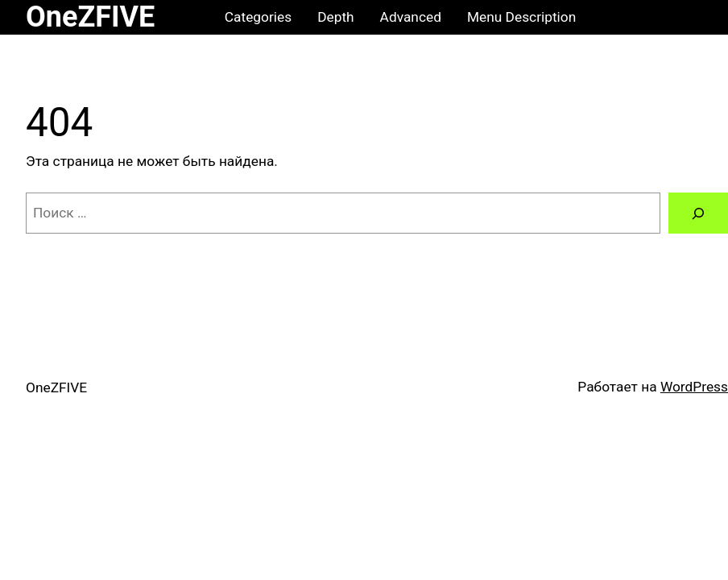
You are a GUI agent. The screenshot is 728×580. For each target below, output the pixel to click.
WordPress (694, 387)
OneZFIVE (90, 17)
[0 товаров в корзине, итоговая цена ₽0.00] (687, 17)
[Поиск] (698, 213)
